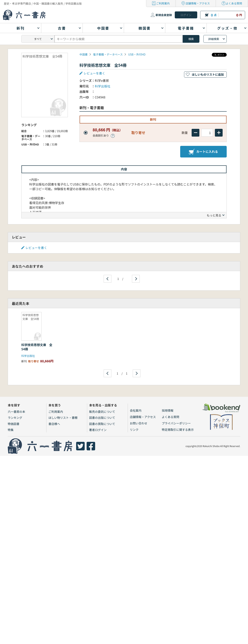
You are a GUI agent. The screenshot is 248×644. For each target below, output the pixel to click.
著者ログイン (98, 430)
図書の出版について (102, 418)
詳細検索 (214, 39)
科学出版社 (102, 86)
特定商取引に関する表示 (178, 430)
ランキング (15, 418)
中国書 (84, 54)
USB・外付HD (137, 54)
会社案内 (136, 410)
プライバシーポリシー (176, 423)
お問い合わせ (139, 423)
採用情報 (168, 410)
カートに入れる (203, 152)
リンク (134, 430)
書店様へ (54, 424)
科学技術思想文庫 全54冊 (37, 347)
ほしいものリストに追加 (208, 74)
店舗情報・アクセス (198, 3)
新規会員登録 (164, 15)
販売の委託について (102, 412)
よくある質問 (234, 3)
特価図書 (14, 424)
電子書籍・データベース (108, 54)
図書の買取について (102, 424)
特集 (11, 430)
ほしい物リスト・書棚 (63, 418)
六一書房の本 (16, 412)
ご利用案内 (163, 3)
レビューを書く (94, 73)
